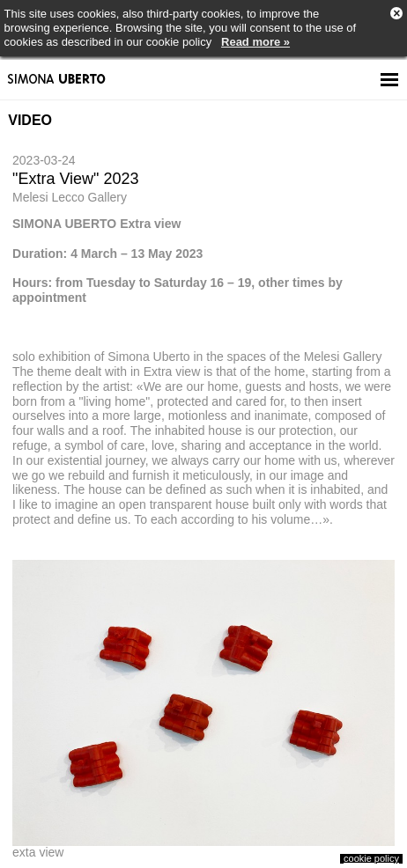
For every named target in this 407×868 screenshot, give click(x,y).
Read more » (255, 42)
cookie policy (371, 858)
